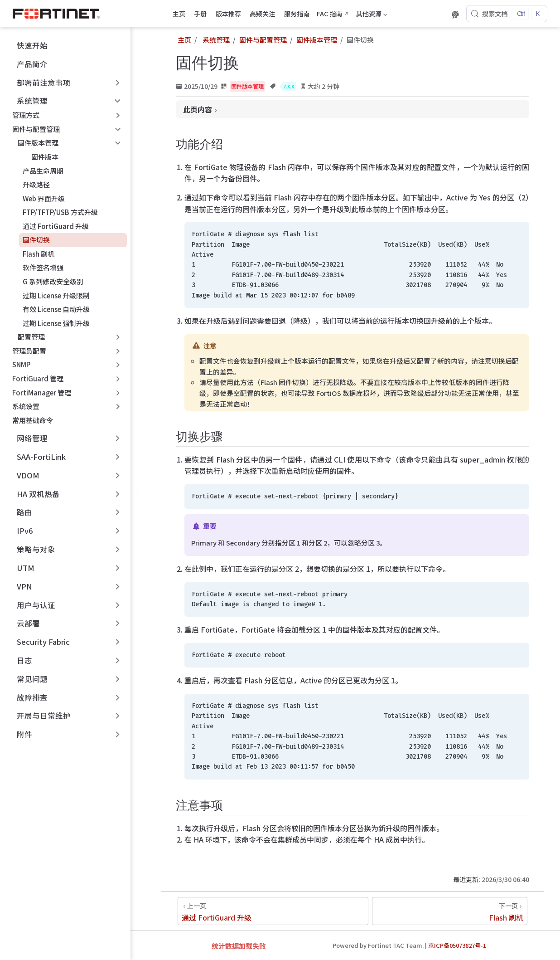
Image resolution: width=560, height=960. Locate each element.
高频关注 (262, 14)
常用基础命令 (33, 420)
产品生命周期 (43, 171)
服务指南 (297, 14)
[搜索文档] (507, 14)
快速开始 (27, 45)
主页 (179, 14)
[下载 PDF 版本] (439, 14)
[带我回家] (59, 14)
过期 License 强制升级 (56, 323)
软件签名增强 (43, 267)
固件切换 (36, 240)
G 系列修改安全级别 (53, 281)
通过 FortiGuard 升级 (56, 226)
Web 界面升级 (44, 198)
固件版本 (41, 157)
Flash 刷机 (39, 254)
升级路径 (36, 184)
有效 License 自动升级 (56, 309)
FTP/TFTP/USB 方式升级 (60, 212)
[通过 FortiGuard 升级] (273, 911)
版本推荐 (228, 14)
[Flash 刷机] (450, 911)
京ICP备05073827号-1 (457, 945)
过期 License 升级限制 (56, 295)
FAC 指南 (329, 14)
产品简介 (27, 64)
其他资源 (372, 15)
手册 (200, 14)
